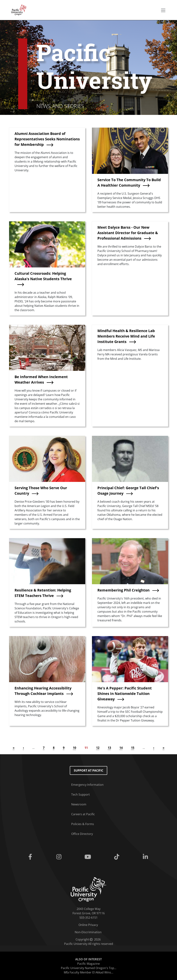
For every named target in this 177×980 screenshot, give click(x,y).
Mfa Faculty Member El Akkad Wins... (88, 972)
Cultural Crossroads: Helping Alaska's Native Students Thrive (43, 276)
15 (133, 748)
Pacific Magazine (88, 964)
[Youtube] (89, 857)
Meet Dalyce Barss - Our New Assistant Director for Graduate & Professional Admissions (128, 233)
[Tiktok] (117, 857)
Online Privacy (88, 925)
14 (121, 748)
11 (86, 748)
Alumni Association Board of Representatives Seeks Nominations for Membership (47, 139)
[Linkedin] (146, 857)
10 (75, 748)
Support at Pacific (88, 770)
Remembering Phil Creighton (123, 590)
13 (109, 748)
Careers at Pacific (83, 814)
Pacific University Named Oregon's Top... (89, 968)
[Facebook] (31, 857)
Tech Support (81, 794)
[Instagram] (60, 857)
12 (98, 748)
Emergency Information (87, 785)
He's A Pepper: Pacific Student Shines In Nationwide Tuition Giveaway (125, 694)
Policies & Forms (83, 824)
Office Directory (82, 834)
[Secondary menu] (163, 10)
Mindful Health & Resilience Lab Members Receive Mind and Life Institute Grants (126, 336)
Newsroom (79, 804)
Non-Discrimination (88, 932)
